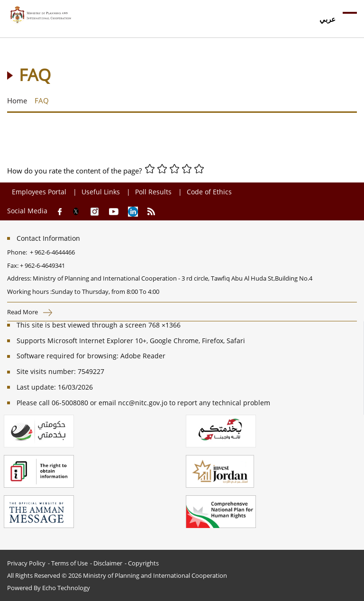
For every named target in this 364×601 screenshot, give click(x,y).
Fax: (13, 265)
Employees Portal (40, 192)
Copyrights (143, 563)
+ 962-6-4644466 (52, 252)
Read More (30, 312)
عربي (328, 19)
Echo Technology (66, 588)
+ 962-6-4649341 (42, 265)
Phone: (18, 252)
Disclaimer (108, 563)
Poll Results (153, 192)
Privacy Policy (26, 563)
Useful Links (101, 192)
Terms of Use (69, 563)
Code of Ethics (209, 192)
